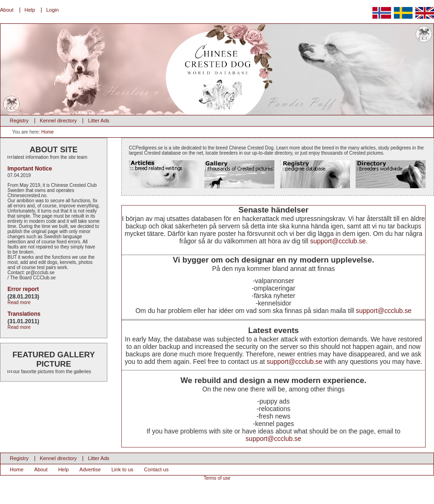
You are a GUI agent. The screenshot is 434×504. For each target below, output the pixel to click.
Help (30, 10)
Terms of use (217, 478)
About (7, 10)
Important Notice (30, 169)
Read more (19, 302)
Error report (23, 289)
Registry (19, 121)
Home (47, 132)
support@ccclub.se (338, 241)
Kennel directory (58, 121)
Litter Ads (98, 121)
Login (52, 10)
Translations (24, 314)
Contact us (157, 469)
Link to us (122, 469)
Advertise (90, 469)
